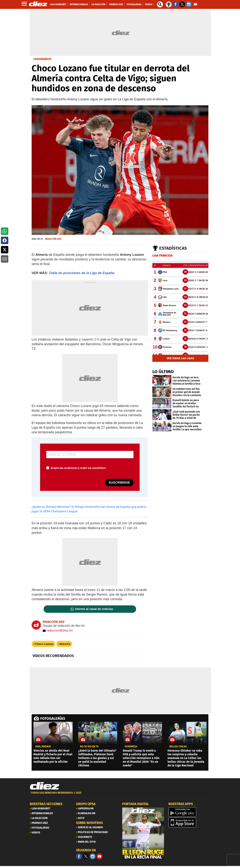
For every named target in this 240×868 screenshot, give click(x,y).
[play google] (189, 812)
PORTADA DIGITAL (136, 804)
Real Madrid (43, 747)
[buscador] (160, 4)
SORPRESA (131, 747)
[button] (5, 231)
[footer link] (120, 795)
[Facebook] (79, 856)
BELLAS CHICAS (178, 747)
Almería (65, 644)
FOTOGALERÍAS (53, 718)
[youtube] (99, 856)
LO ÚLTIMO (163, 372)
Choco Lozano (44, 644)
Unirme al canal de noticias (94, 609)
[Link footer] (45, 786)
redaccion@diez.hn (58, 630)
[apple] (189, 822)
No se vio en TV (89, 747)
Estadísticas (173, 248)
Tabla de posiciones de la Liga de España (82, 273)
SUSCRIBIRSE (119, 483)
